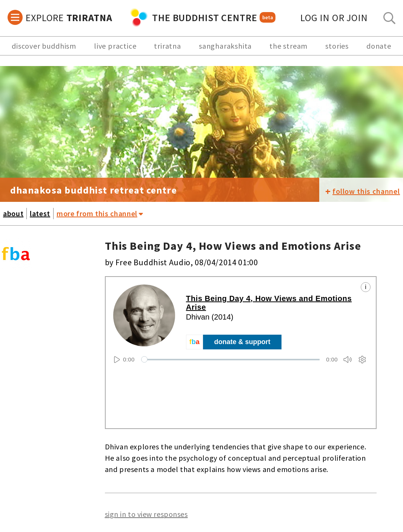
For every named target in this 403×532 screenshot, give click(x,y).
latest (40, 213)
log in (334, 18)
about (13, 213)
